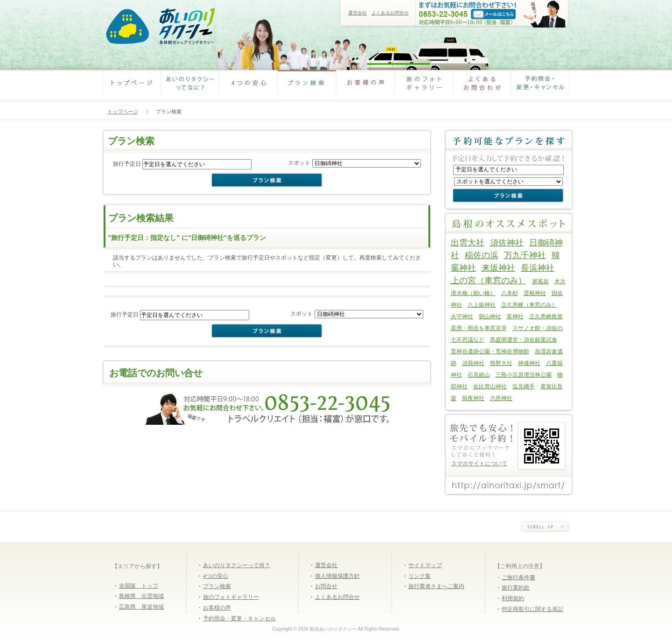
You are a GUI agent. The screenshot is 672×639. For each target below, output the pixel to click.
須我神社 (473, 363)
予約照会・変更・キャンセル (540, 87)
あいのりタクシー (160, 27)
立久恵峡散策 (546, 316)
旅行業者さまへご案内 (436, 586)
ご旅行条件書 (518, 577)
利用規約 (513, 598)
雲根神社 (535, 293)
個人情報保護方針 (337, 576)
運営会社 (357, 13)
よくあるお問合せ (390, 13)
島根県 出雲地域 (141, 596)
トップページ (123, 112)
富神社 (515, 316)
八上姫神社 (482, 305)
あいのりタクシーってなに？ (190, 87)
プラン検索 (307, 87)
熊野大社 (501, 363)
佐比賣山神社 (490, 386)
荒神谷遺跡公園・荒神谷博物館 (490, 351)
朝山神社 (490, 316)
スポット (299, 163)
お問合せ (326, 586)
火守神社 (462, 316)
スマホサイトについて (479, 463)
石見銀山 (479, 375)
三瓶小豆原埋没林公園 (524, 375)
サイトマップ (425, 565)
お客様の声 (365, 87)
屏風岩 (540, 281)
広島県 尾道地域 (141, 607)
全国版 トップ (139, 586)
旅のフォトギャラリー (423, 87)
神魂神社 (529, 363)
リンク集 (420, 576)
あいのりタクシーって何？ (237, 565)
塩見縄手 (524, 386)
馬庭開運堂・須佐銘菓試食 (524, 340)
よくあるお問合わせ (482, 87)
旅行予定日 (127, 164)
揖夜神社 (473, 398)
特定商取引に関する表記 (532, 609)
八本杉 (510, 293)
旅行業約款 (516, 588)
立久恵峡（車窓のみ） (529, 305)
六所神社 (501, 398)
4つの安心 (248, 87)
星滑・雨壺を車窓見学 (479, 328)
